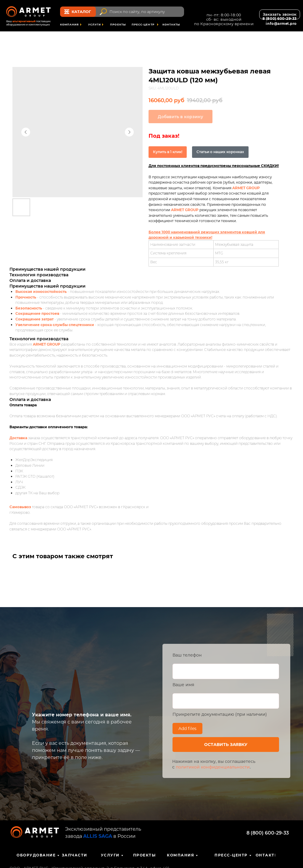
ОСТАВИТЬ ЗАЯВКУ (226, 745)
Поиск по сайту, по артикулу (137, 12)
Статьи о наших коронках (220, 152)
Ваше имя (183, 685)
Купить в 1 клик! (168, 152)
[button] (280, 14)
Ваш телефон (187, 655)
